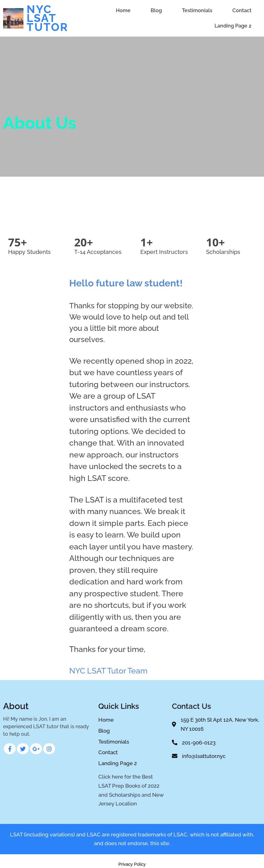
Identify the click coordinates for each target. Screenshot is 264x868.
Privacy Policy (132, 864)
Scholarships (125, 795)
